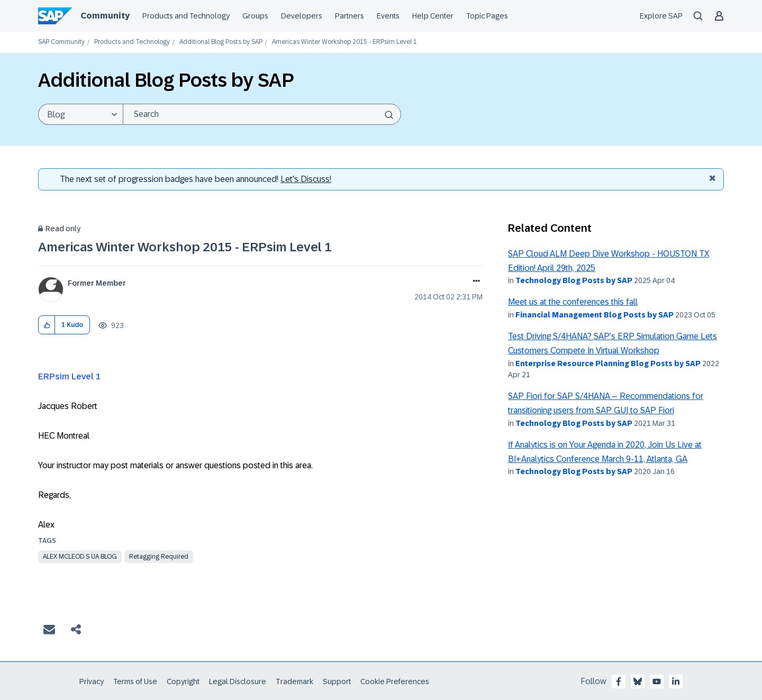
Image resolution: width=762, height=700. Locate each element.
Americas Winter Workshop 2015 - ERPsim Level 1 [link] (344, 42)
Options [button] (474, 282)
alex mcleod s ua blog (80, 557)
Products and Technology (132, 42)
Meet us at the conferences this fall (573, 302)
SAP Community (61, 42)
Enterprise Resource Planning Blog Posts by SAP (608, 363)
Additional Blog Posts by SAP (221, 42)
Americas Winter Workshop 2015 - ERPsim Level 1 (185, 247)
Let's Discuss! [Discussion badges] (306, 179)
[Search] (262, 114)
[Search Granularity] (80, 114)
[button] (47, 325)
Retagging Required (159, 557)
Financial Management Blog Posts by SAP (595, 315)
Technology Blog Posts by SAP (574, 280)
